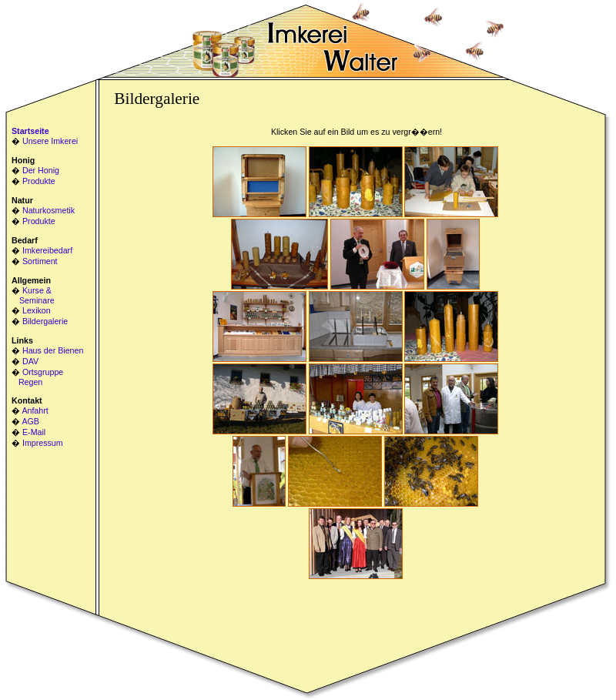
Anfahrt (35, 410)
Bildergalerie (45, 321)
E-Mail (34, 432)
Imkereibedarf (47, 250)
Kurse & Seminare (33, 295)
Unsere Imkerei (50, 141)
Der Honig (41, 170)
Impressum (43, 443)
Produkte (39, 181)
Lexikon (37, 310)
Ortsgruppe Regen (37, 377)
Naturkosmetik (49, 210)
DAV (30, 361)
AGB (30, 421)
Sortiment (40, 261)
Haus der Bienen (53, 350)
